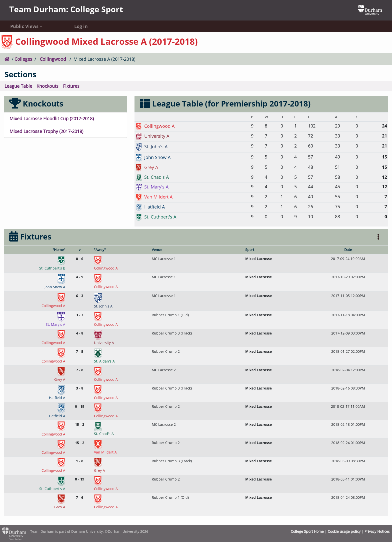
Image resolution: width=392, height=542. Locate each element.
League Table (18, 86)
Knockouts (47, 86)
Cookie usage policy (344, 531)
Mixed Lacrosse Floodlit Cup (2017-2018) (52, 118)
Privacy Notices (377, 531)
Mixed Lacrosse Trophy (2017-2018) (46, 131)
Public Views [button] (24, 26)
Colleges (23, 59)
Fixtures (71, 86)
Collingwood (53, 59)
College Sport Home (307, 531)
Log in (81, 26)
